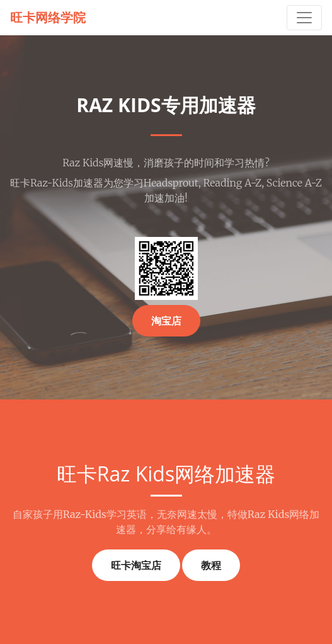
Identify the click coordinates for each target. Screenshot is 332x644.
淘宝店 (166, 321)
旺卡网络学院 (48, 17)
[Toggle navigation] (304, 18)
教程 (211, 565)
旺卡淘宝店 (136, 565)
